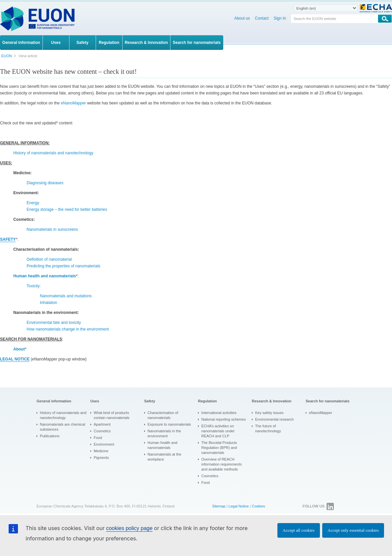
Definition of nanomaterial (49, 259)
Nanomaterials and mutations (66, 296)
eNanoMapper (73, 103)
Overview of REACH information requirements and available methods (222, 464)
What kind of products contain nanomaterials (112, 415)
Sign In (280, 18)
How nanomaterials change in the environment (68, 329)
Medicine (101, 451)
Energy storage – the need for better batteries (67, 209)
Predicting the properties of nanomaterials (63, 266)
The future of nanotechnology (268, 428)
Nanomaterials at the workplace (164, 457)
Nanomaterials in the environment (164, 433)
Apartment (102, 424)
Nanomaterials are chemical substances (62, 427)
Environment (104, 444)
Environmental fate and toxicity (54, 323)
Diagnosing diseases (45, 183)
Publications (50, 436)
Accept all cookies (299, 530)
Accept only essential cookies (353, 530)
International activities (219, 413)
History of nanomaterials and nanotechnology (53, 153)
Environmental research (274, 419)
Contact (262, 18)
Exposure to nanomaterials (169, 424)
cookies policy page (129, 528)
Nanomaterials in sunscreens (52, 229)
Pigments (101, 458)
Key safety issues (269, 413)
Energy (33, 203)
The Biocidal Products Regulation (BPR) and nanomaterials (219, 448)
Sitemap (219, 506)
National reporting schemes (224, 419)
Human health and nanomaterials (162, 445)
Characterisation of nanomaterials (163, 415)
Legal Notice (239, 506)
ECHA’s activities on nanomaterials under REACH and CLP (218, 431)
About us (242, 18)
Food (98, 438)
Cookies (258, 506)
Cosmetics (102, 431)
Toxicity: (34, 286)
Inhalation (49, 303)
